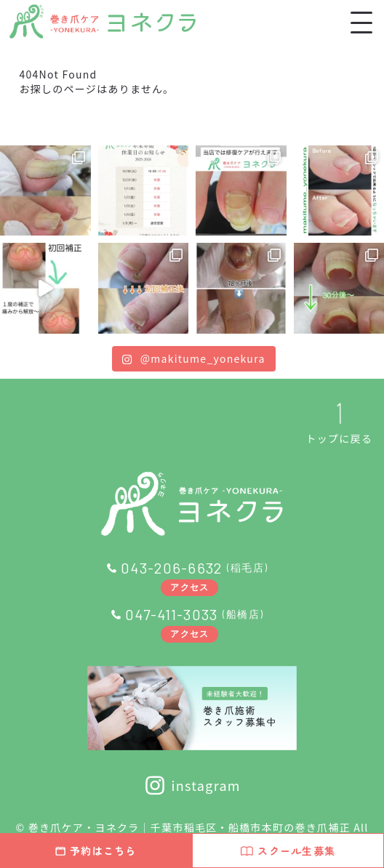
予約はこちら (96, 851)
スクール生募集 (288, 851)
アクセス (189, 587)
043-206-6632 (171, 568)
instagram (192, 785)
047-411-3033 (171, 614)
